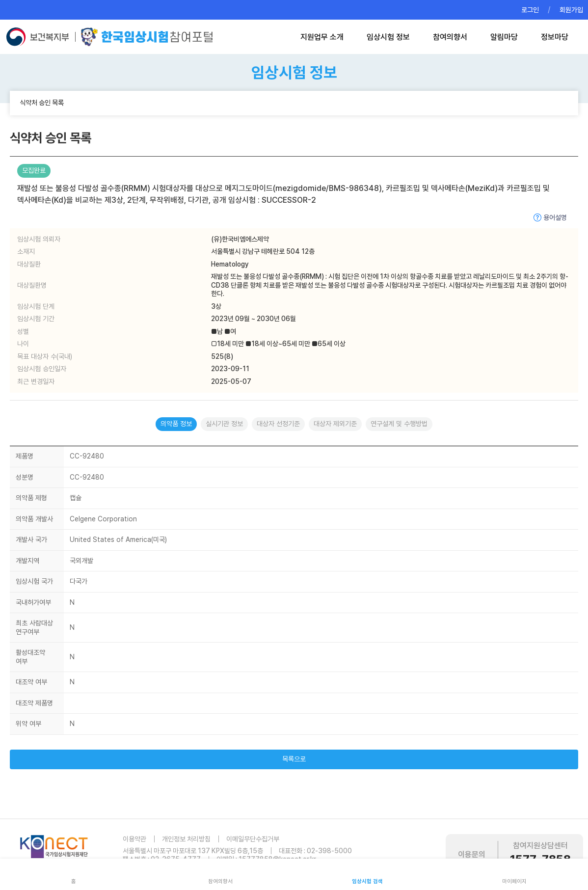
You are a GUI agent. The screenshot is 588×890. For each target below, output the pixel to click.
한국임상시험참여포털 (147, 37)
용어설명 (555, 217)
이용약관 (134, 839)
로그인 (530, 10)
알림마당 (504, 37)
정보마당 (555, 37)
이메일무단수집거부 (253, 839)
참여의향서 (450, 37)
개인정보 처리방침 (186, 839)
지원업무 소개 (322, 37)
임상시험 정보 (388, 37)
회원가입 (571, 10)
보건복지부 (40, 37)
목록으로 (294, 759)
